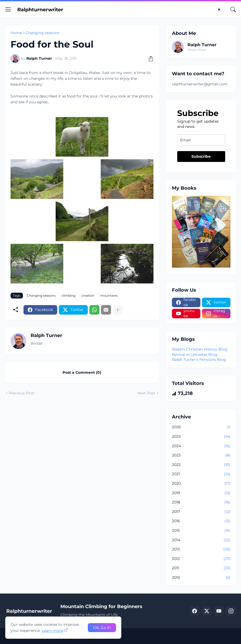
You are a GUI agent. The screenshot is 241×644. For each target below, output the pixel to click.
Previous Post (21, 393)
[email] (201, 140)
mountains (109, 295)
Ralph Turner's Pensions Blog (199, 360)
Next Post (146, 393)
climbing (68, 295)
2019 (201, 493)
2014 (201, 540)
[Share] (149, 59)
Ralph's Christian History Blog (200, 349)
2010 (201, 578)
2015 (201, 531)
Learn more (52, 631)
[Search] (233, 10)
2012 (201, 559)
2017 (201, 512)
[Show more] (118, 310)
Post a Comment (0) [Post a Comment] (82, 372)
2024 (201, 446)
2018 (201, 502)
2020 (201, 484)
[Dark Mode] (221, 10)
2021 (201, 474)
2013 (201, 549)
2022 (201, 465)
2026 (201, 427)
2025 (201, 437)
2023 (201, 455)
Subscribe (201, 156)
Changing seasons (42, 33)
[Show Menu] (8, 10)
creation (88, 295)
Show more (197, 50)
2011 (201, 568)
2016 (201, 521)
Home (16, 33)
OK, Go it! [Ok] (102, 628)
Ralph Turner (202, 45)
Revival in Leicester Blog (195, 354)
